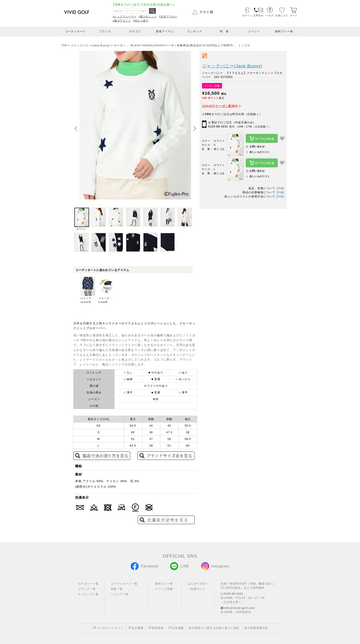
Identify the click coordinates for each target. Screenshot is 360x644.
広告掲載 (176, 628)
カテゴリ (135, 31)
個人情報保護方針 (256, 628)
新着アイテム (165, 31)
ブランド (105, 31)
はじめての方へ (198, 584)
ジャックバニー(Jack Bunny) (232, 66)
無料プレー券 (284, 31)
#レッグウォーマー (125, 17)
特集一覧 (117, 589)
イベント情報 (164, 589)
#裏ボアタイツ (122, 21)
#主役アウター (168, 17)
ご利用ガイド (197, 589)
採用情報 (156, 628)
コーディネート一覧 (124, 584)
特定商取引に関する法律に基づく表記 (214, 628)
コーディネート (75, 31)
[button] (195, 129)
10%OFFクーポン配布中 (220, 106)
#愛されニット (148, 17)
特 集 (224, 31)
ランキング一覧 (88, 594)
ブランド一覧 (87, 589)
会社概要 (136, 628)
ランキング (195, 31)
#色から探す (141, 21)
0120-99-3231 (218, 127)
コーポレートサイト (108, 628)
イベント (254, 31)
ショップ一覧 (120, 594)
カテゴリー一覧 (88, 584)
